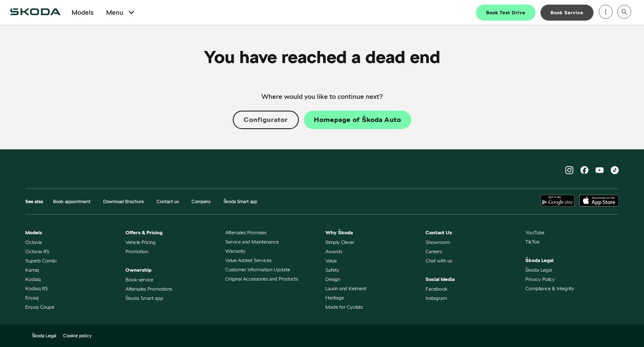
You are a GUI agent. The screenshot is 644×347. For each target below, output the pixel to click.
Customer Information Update (258, 269)
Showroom (438, 242)
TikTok (532, 242)
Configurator (266, 120)
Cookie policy (77, 336)
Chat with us (439, 261)
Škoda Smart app (240, 201)
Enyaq (32, 298)
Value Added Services (248, 260)
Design (333, 279)
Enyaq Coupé (40, 307)
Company (201, 201)
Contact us (168, 201)
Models (82, 13)
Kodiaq (33, 279)
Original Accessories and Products (262, 279)
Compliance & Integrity (550, 288)
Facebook (436, 289)
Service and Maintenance (252, 242)
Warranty (235, 251)
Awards (334, 251)
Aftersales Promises (246, 232)
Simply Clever (340, 242)
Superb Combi (41, 261)
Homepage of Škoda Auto (358, 120)
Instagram (436, 298)
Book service (139, 279)
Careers (434, 251)
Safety (332, 270)
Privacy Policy (540, 279)
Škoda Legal (539, 270)
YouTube (535, 232)
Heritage (335, 298)
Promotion (137, 251)
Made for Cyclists (344, 307)
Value (331, 261)
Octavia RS (37, 251)
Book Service (567, 13)
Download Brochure (124, 201)
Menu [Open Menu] (121, 12)
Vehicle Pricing (141, 242)
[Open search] (624, 13)
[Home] (35, 13)
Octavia (34, 242)
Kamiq (32, 270)
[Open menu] (606, 13)
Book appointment (72, 201)
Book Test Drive (506, 13)
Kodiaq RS (37, 288)
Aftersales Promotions (149, 289)
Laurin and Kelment (346, 288)
